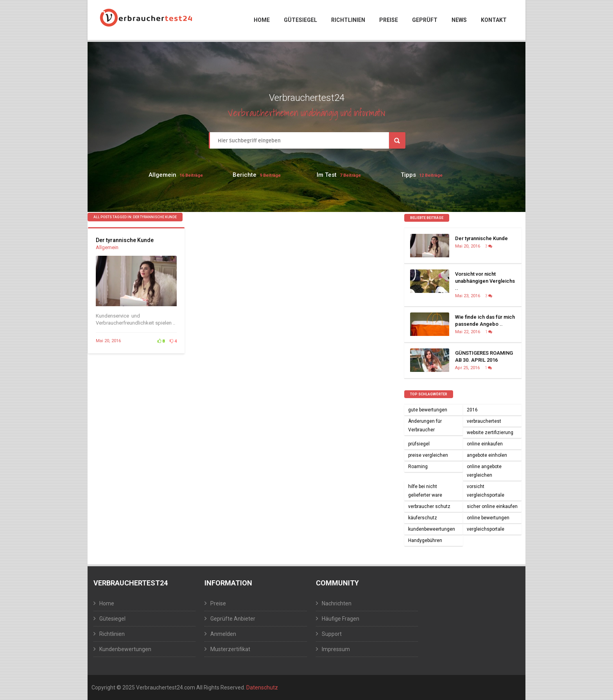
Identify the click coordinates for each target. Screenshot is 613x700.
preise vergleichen (428, 455)
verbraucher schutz (429, 506)
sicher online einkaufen (492, 506)
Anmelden (223, 634)
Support (332, 634)
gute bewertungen (428, 410)
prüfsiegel (419, 444)
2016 (472, 410)
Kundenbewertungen (125, 649)
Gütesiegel (300, 20)
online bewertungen (488, 518)
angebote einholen (487, 455)
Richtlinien (348, 20)
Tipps (408, 175)
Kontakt (494, 20)
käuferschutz (423, 518)
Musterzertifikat (230, 649)
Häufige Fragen (341, 619)
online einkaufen (485, 444)
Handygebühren (425, 540)
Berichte (245, 175)
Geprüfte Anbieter (233, 619)
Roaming (418, 467)
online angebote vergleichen (484, 471)
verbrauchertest (484, 421)
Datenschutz (262, 687)
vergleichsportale (486, 529)
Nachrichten (337, 603)
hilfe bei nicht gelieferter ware (425, 491)
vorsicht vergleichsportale (486, 491)
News (459, 20)
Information (228, 583)
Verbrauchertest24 (131, 583)
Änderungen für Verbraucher (425, 425)
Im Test (327, 175)
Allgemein (162, 175)
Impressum (336, 649)
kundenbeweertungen (432, 529)
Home (262, 20)
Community (337, 583)
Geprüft (425, 20)
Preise (389, 20)
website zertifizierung (490, 433)
